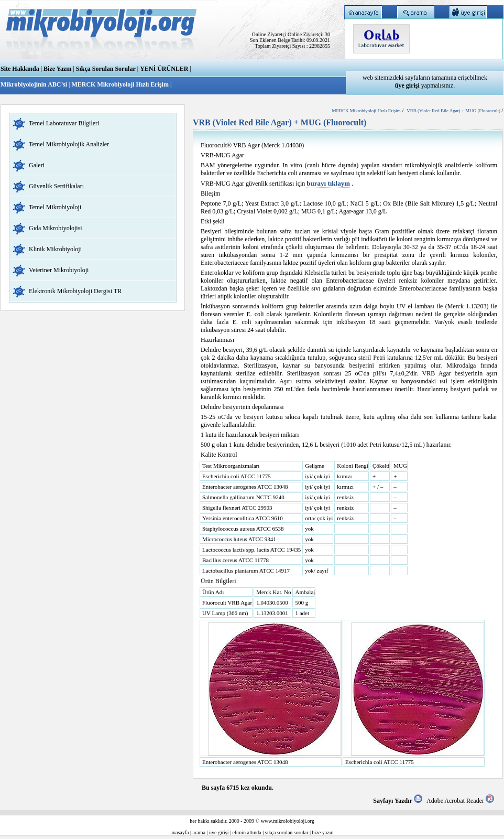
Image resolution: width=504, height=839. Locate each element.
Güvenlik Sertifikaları (56, 186)
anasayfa (180, 832)
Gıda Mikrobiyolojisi (56, 228)
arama (199, 832)
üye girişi (219, 832)
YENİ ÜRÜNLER (164, 69)
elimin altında (247, 832)
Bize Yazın (57, 69)
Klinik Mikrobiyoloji (55, 249)
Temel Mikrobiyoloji (55, 207)
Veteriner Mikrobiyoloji (59, 270)
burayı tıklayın (328, 183)
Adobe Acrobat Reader (460, 801)
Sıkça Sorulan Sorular (106, 69)
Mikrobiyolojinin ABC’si (35, 84)
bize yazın (323, 832)
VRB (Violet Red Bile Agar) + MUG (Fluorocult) (454, 111)
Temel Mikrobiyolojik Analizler (69, 144)
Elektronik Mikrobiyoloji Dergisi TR (75, 291)
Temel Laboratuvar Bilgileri (64, 123)
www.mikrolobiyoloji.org (288, 821)
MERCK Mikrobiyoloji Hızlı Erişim (120, 84)
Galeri (37, 165)
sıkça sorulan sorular (287, 832)
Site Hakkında (20, 69)
